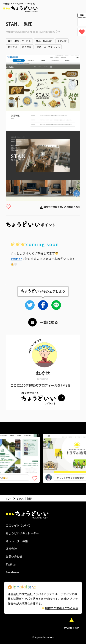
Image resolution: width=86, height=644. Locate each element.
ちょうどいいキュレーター (22, 533)
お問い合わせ (14, 556)
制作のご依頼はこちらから (60, 608)
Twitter (16, 259)
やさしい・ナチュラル (48, 47)
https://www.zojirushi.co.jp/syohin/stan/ (30, 32)
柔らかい (12, 47)
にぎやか (27, 47)
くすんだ (62, 41)
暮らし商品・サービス (19, 41)
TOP (8, 498)
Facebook (12, 572)
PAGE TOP (72, 628)
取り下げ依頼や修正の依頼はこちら (62, 207)
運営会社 (11, 549)
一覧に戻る (49, 322)
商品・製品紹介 (44, 41)
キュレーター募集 (17, 541)
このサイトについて (18, 525)
